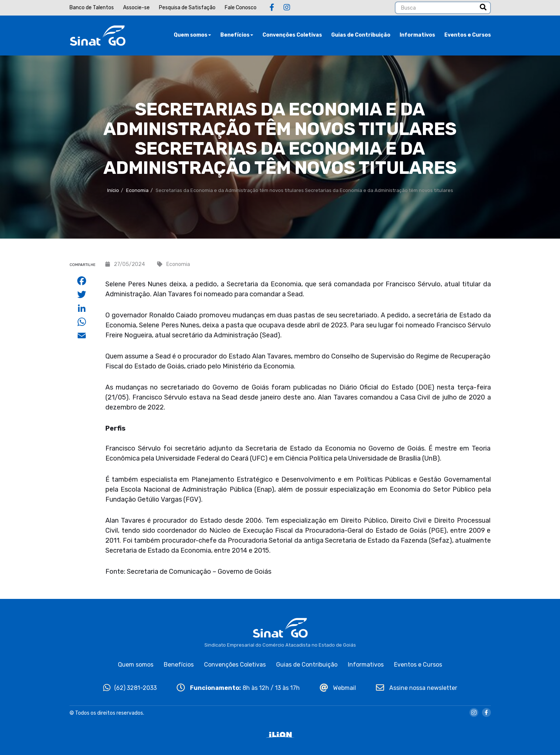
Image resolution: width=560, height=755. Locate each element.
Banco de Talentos (92, 8)
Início (113, 190)
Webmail (338, 688)
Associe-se (136, 8)
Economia (137, 190)
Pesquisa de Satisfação (187, 8)
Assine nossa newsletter (417, 688)
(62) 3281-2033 (130, 688)
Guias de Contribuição (361, 35)
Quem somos (192, 35)
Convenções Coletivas (292, 35)
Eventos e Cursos (468, 35)
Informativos (417, 35)
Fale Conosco (241, 8)
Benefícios (237, 35)
